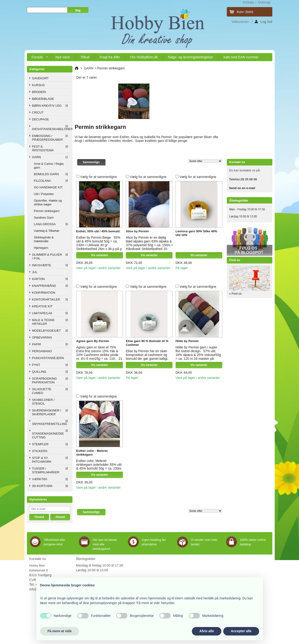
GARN (37, 157)
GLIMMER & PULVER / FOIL (47, 256)
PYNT (36, 365)
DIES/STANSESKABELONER (51, 129)
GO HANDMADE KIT (48, 187)
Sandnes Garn (44, 218)
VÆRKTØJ (40, 479)
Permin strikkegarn (47, 211)
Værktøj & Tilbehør (47, 231)
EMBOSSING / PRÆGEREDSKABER (47, 138)
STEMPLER (40, 444)
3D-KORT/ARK (42, 486)
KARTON (38, 279)
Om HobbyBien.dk (144, 57)
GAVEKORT (40, 78)
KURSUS (38, 85)
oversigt (264, 2)
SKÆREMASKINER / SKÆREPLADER (47, 412)
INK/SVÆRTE (42, 265)
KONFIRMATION (44, 293)
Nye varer (63, 57)
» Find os (235, 294)
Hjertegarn (41, 248)
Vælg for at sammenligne (99, 177)
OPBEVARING (42, 337)
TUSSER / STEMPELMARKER (46, 470)
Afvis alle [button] (207, 631)
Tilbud (85, 57)
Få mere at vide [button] (60, 631)
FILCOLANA (42, 181)
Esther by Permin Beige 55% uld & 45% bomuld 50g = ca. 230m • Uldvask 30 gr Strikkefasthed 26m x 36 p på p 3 (99, 245)
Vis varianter (100, 255)
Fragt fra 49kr (110, 57)
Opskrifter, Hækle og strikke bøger (48, 202)
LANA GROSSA (45, 224)
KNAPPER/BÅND (44, 286)
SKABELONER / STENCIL (43, 402)
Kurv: (245, 12)
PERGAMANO (42, 351)
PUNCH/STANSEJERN (48, 358)
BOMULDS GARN (46, 174)
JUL (35, 272)
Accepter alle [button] (241, 631)
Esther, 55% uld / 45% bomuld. (98, 231)
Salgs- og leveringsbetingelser (191, 57)
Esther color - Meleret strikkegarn (92, 453)
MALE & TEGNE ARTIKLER (43, 322)
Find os (235, 260)
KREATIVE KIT (42, 306)
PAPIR (37, 344)
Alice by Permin (137, 231)
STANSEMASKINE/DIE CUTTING (48, 435)
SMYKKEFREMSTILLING (50, 424)
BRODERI (39, 92)
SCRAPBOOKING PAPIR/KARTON (44, 380)
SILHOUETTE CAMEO (42, 391)
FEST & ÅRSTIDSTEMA (43, 148)
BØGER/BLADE (43, 99)
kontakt (248, 2)
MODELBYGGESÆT (46, 331)
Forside (38, 58)
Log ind (263, 21)
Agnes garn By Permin (93, 341)
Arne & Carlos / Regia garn (49, 166)
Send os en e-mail (242, 188)
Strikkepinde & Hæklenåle (44, 239)
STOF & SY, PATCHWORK (42, 460)
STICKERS (40, 451)
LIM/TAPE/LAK (42, 313)
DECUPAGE (41, 119)
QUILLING (39, 372)
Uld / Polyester (44, 194)
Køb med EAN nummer (241, 57)
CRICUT (38, 112)
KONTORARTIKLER (46, 299)
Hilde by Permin (187, 341)
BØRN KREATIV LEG (47, 106)
